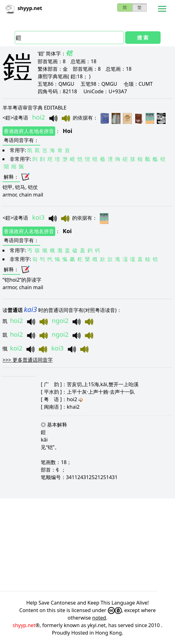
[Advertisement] (87, 545)
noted (99, 618)
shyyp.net (24, 625)
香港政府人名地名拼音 (29, 131)
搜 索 (143, 38)
